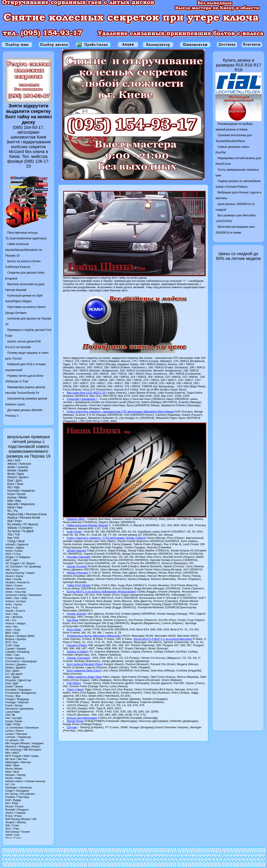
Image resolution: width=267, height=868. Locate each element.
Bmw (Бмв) (74, 629)
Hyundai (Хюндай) (79, 557)
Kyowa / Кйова (17, 497)
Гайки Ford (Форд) (79, 585)
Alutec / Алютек (18, 467)
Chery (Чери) (75, 689)
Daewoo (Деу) (76, 519)
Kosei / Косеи (16, 494)
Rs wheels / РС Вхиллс (23, 524)
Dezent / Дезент (18, 477)
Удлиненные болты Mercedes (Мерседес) (94, 636)
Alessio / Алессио (19, 464)
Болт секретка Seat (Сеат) (84, 670)
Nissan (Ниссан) (77, 573)
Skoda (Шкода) (77, 550)
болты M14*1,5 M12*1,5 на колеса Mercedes (163, 639)
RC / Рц (13, 511)
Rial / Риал (15, 521)
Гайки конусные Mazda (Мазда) (88, 525)
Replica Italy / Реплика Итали (27, 514)
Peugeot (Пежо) (77, 645)
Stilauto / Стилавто (20, 528)
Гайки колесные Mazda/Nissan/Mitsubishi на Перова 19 (24, 250)
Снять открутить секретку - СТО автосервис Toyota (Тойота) (107, 538)
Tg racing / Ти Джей (20, 531)
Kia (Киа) (73, 620)
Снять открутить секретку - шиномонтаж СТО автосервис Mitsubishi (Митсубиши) (121, 412)
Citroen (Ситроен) (78, 658)
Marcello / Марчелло (21, 504)
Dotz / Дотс (15, 481)
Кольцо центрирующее (82, 718)
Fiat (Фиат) (74, 683)
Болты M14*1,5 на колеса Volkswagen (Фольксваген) (102, 592)
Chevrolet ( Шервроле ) (82, 399)
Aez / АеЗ (14, 460)
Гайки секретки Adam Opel (84, 677)
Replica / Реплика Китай (24, 518)
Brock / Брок (16, 474)
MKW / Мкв (15, 507)
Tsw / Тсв (13, 534)
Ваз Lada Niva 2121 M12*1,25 (86, 393)
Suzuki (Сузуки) (77, 566)
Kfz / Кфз (13, 487)
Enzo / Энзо (15, 484)
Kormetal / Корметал (21, 491)
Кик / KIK (13, 538)
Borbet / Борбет (18, 470)
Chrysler (72, 727)
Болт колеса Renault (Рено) (85, 664)
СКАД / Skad (16, 541)
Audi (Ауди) (74, 532)
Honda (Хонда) (77, 614)
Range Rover (75, 721)
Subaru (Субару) (78, 652)
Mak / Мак (14, 501)
